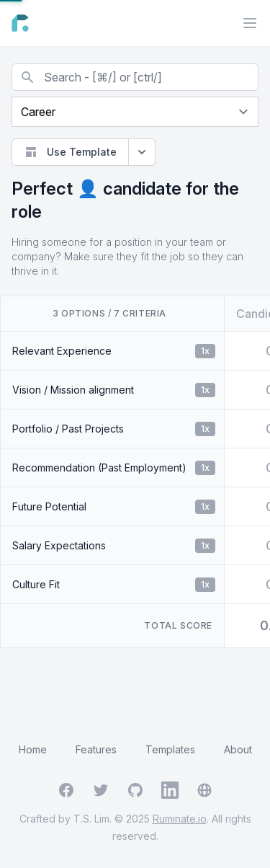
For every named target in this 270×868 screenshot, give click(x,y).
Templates (170, 749)
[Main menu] (250, 23)
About (238, 749)
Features (96, 749)
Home (33, 749)
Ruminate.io (180, 819)
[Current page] (135, 112)
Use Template (70, 152)
